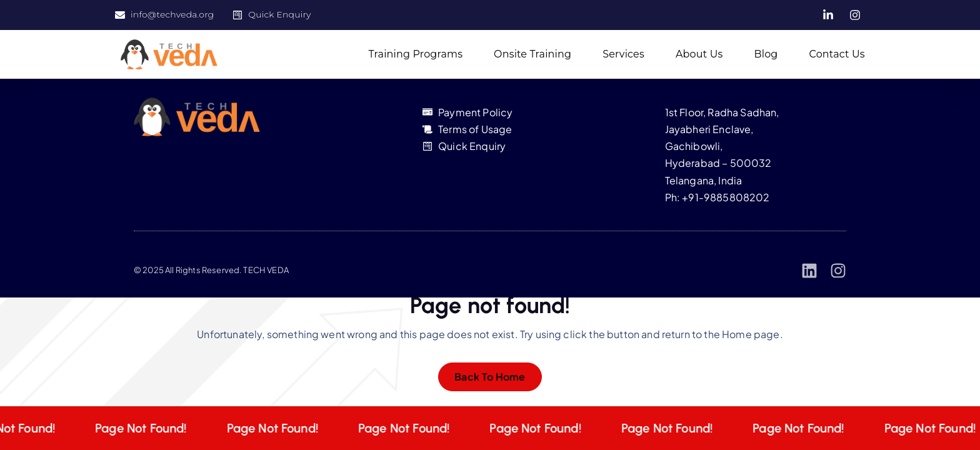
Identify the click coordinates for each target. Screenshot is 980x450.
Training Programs (416, 54)
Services (623, 54)
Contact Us (837, 54)
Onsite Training (532, 54)
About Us (699, 54)
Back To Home (490, 377)
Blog (766, 54)
